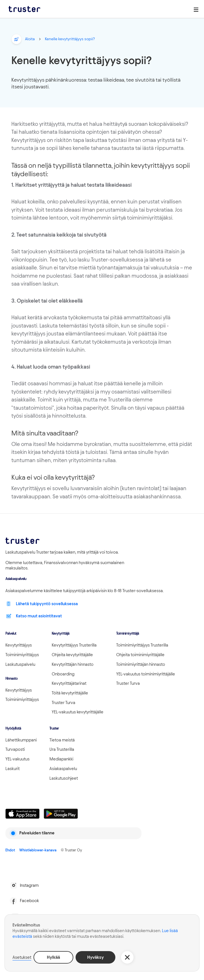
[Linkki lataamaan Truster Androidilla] (61, 814)
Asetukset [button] (22, 957)
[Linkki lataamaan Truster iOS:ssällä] (22, 814)
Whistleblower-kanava (38, 850)
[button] (127, 957)
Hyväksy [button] (95, 957)
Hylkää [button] (53, 957)
